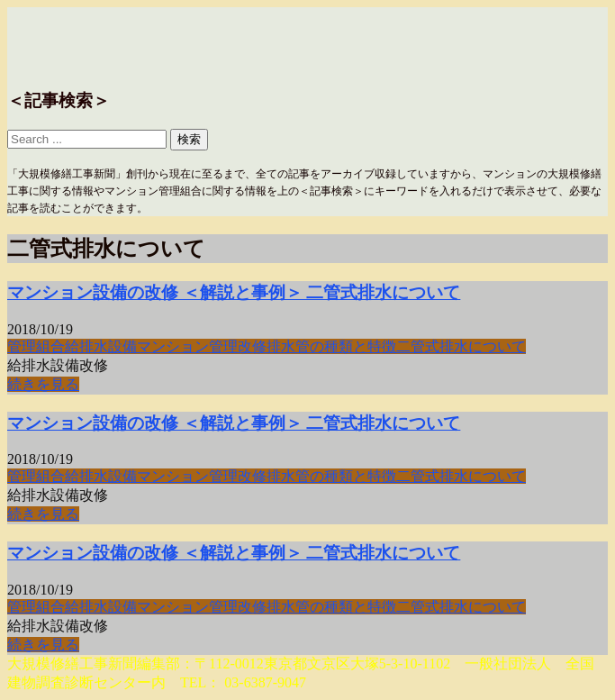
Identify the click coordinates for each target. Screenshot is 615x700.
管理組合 (36, 346)
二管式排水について (461, 346)
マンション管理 (187, 346)
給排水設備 (101, 346)
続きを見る (43, 384)
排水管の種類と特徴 (331, 346)
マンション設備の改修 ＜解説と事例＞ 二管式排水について (234, 292)
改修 (252, 346)
